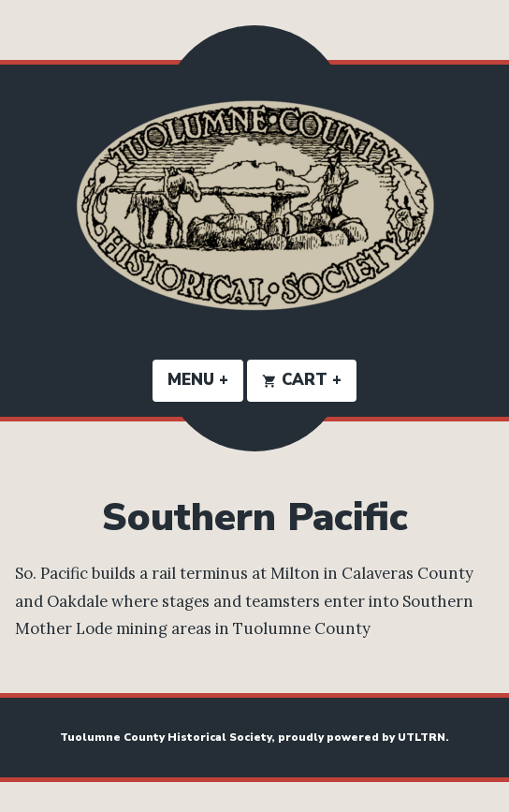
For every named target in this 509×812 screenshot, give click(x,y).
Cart (309, 380)
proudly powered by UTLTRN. (364, 737)
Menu (205, 380)
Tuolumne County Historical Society (166, 737)
